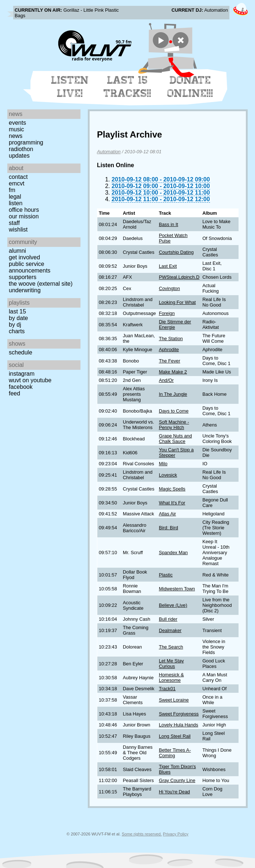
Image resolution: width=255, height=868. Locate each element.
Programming (26, 142)
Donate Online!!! (190, 87)
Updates (19, 156)
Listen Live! (70, 87)
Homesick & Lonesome (171, 677)
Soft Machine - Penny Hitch (174, 425)
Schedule (20, 352)
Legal (15, 197)
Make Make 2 (173, 372)
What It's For (172, 503)
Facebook (21, 387)
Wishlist (18, 230)
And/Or (166, 380)
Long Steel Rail (175, 736)
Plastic (166, 575)
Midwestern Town (177, 589)
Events (17, 123)
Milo (163, 464)
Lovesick (168, 475)
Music (16, 129)
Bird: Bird (168, 528)
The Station (171, 339)
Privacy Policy (176, 834)
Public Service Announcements (30, 267)
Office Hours (24, 210)
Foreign (167, 313)
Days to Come (174, 411)
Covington (169, 288)
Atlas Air (167, 514)
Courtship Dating (176, 252)
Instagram (22, 374)
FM (12, 190)
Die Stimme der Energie (175, 324)
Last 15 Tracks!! (127, 87)
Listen (16, 203)
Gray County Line (177, 780)
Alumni (17, 251)
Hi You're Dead (174, 792)
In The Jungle (173, 394)
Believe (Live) (173, 605)
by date (18, 318)
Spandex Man (173, 553)
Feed (14, 393)
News (16, 136)
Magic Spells (172, 489)
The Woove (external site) (41, 284)
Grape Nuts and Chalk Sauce (175, 439)
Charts (17, 331)
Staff (14, 223)
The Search (171, 647)
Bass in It (168, 224)
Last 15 (17, 311)
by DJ (15, 325)
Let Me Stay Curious (171, 664)
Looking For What (177, 302)
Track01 (167, 689)
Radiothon (21, 149)
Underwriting (25, 290)
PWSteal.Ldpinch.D (179, 277)
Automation (109, 152)
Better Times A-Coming (175, 753)
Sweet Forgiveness (179, 714)
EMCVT (17, 183)
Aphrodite (169, 350)
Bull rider (168, 619)
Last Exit (168, 266)
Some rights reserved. (142, 834)
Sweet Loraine (174, 700)
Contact (18, 177)
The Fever (169, 361)
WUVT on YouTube (30, 380)
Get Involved (24, 257)
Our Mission (24, 216)
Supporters (23, 277)
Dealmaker (170, 630)
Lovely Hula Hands (178, 725)
